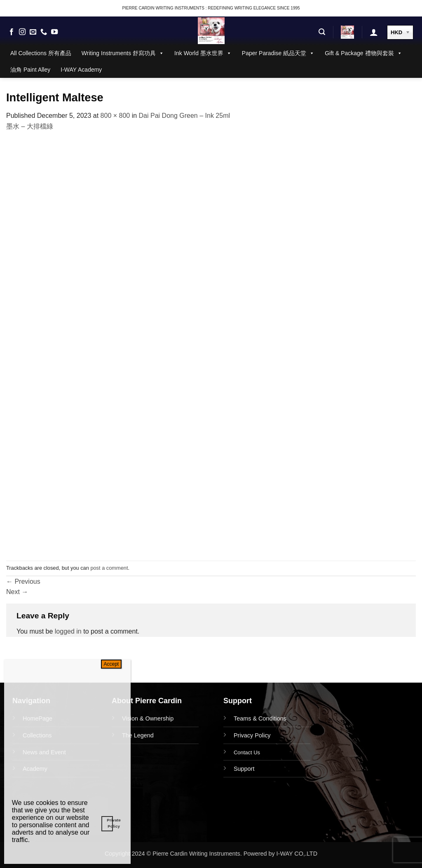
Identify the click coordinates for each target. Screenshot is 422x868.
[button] (322, 32)
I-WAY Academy (81, 70)
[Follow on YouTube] (54, 32)
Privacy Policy (252, 735)
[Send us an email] (33, 32)
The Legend (138, 735)
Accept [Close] (111, 664)
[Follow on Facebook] (12, 32)
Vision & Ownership (148, 718)
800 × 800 (115, 116)
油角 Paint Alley (30, 70)
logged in (68, 631)
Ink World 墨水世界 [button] (203, 53)
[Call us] (44, 32)
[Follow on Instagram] (22, 32)
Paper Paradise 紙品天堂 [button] (278, 53)
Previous (23, 581)
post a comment (109, 568)
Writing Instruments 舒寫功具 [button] (123, 53)
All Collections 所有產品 (41, 53)
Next (17, 592)
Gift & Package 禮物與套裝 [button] (363, 53)
